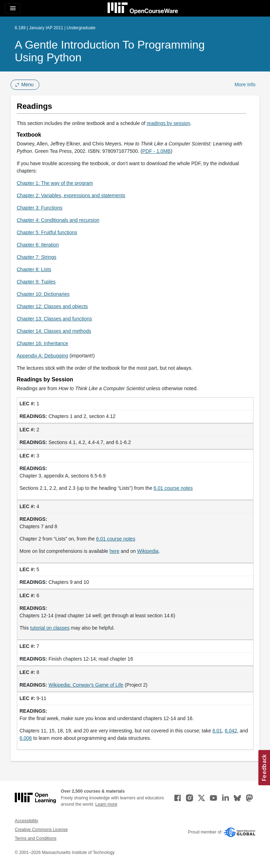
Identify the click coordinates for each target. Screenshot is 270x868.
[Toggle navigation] (13, 8)
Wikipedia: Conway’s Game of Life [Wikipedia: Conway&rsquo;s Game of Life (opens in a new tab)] (86, 685)
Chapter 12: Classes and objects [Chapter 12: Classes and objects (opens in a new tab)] (52, 306)
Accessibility (27, 821)
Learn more (106, 804)
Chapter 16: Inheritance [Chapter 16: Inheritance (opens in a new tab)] (43, 343)
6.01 (217, 731)
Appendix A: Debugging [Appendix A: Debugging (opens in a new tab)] (43, 356)
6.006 (26, 738)
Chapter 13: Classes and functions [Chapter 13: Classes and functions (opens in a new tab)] (54, 319)
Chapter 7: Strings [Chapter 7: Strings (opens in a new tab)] (37, 257)
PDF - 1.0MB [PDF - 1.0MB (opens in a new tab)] (157, 151)
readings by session (168, 123)
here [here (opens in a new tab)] (115, 551)
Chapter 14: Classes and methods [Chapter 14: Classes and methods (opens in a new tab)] (54, 331)
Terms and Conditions (36, 838)
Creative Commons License (41, 830)
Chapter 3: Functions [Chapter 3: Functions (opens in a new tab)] (40, 208)
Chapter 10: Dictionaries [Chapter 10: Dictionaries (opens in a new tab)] (43, 294)
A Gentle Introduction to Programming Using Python (110, 51)
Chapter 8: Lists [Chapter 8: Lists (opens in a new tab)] (34, 269)
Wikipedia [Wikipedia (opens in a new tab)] (148, 551)
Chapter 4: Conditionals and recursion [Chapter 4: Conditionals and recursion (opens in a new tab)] (58, 220)
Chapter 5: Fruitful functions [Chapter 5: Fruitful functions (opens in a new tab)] (47, 232)
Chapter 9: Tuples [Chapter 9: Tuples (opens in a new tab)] (36, 282)
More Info (245, 85)
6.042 (231, 731)
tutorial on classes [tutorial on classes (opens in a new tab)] (50, 628)
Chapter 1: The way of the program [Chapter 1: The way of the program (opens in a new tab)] (55, 183)
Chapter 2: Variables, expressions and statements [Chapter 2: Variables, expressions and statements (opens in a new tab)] (71, 195)
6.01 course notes (173, 488)
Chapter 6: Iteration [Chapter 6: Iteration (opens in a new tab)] (38, 245)
